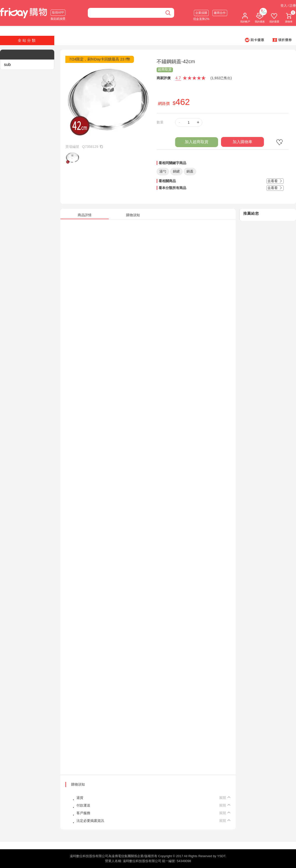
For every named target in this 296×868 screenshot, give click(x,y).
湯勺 (163, 171)
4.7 (178, 78)
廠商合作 (220, 13)
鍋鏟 (176, 171)
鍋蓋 (190, 171)
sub (7, 65)
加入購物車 (242, 142)
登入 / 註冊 (288, 6)
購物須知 (78, 784)
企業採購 (201, 13)
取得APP (58, 13)
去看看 (275, 181)
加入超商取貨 (197, 142)
